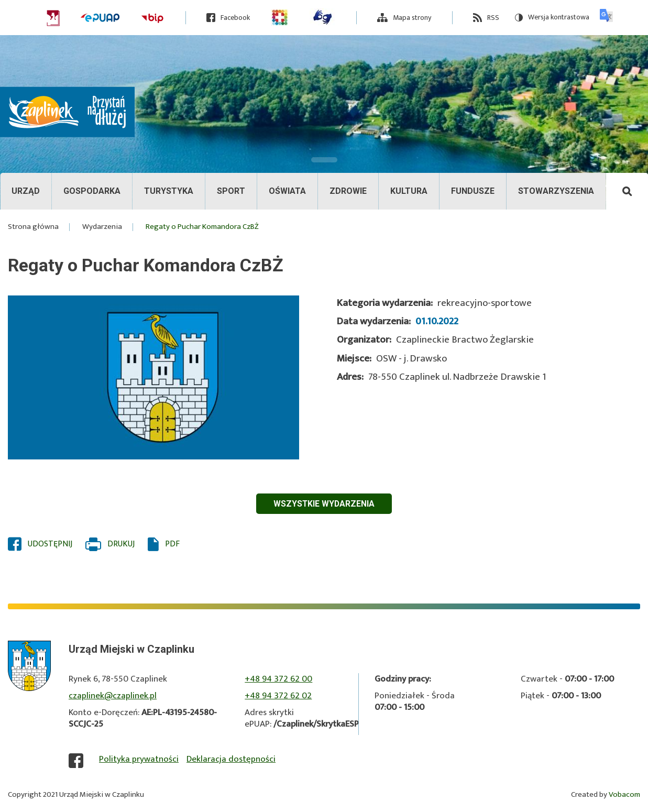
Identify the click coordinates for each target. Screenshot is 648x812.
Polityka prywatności (139, 760)
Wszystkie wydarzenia (324, 504)
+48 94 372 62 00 (278, 679)
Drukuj (121, 544)
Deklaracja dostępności (231, 760)
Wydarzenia (102, 227)
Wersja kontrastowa (552, 18)
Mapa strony (412, 18)
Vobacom (624, 795)
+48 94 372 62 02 (278, 696)
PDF (172, 544)
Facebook (235, 18)
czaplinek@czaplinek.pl (113, 696)
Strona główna (33, 227)
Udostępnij (50, 544)
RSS (493, 18)
